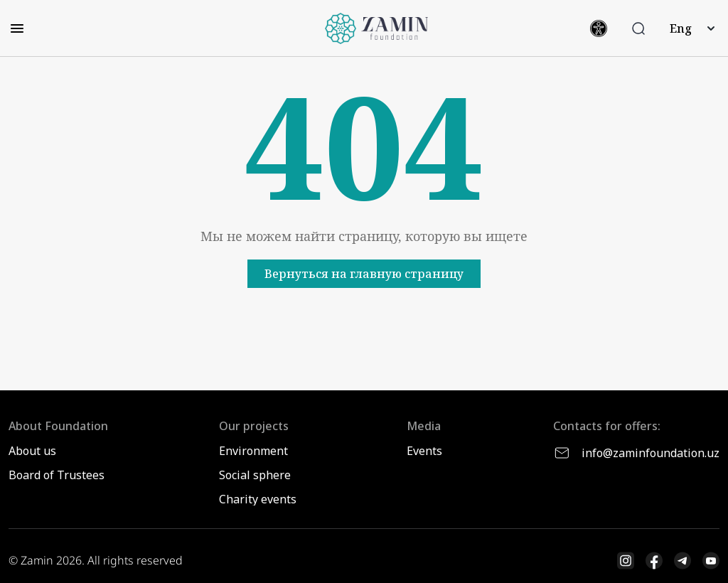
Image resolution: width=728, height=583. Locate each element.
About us (32, 451)
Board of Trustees (57, 475)
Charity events (258, 499)
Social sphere (255, 475)
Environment (253, 451)
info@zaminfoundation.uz (636, 453)
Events (424, 451)
